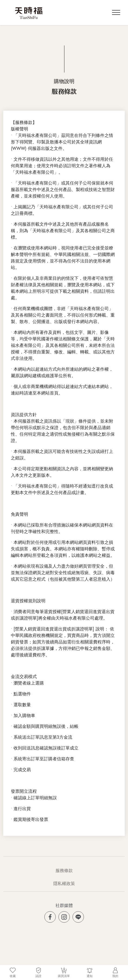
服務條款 (64, 871)
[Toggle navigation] (116, 12)
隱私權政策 (64, 884)
